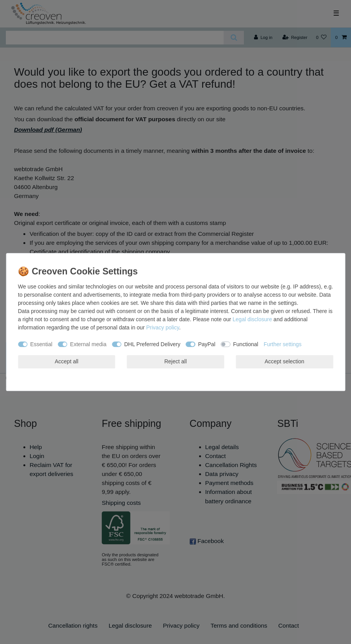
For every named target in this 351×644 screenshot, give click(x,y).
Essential (41, 344)
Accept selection (284, 361)
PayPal (206, 344)
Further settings (283, 344)
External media (88, 344)
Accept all (66, 361)
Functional (246, 344)
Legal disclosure (252, 319)
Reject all (176, 361)
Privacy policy (163, 327)
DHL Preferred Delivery (152, 344)
